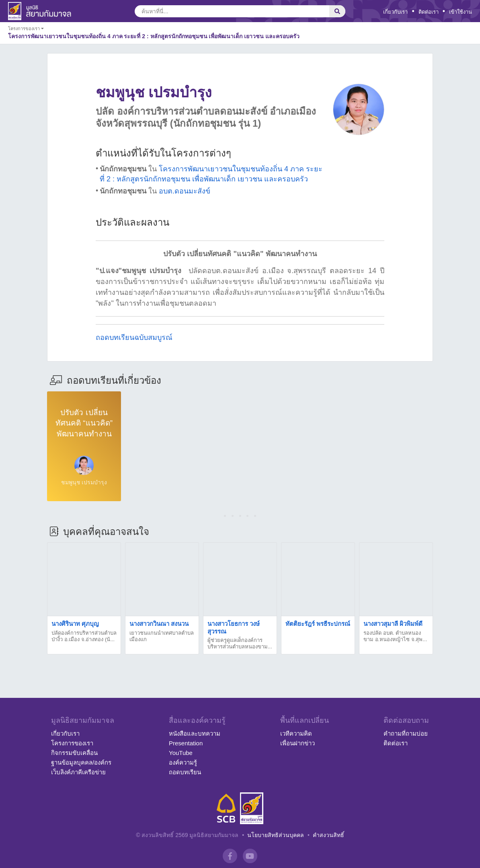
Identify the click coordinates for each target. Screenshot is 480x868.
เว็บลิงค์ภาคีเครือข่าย (78, 772)
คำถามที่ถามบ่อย (406, 733)
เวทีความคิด (296, 733)
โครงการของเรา (72, 743)
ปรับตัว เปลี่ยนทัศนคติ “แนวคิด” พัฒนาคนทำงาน (84, 423)
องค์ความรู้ (183, 762)
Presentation (186, 743)
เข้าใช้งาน (461, 12)
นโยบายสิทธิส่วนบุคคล (276, 835)
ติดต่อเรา (429, 12)
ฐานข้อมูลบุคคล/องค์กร (81, 762)
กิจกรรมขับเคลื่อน (74, 753)
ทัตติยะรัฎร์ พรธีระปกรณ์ (318, 624)
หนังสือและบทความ (195, 733)
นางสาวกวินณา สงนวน (159, 624)
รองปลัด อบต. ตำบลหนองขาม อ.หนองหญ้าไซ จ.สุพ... (395, 636)
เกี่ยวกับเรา (395, 12)
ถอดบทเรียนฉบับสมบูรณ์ (134, 337)
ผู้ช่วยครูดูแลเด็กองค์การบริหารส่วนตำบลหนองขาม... (240, 643)
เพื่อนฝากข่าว (297, 743)
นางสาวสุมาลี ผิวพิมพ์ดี (393, 624)
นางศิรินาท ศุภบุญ (75, 624)
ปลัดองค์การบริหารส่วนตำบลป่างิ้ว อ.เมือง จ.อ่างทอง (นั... (84, 636)
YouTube (181, 753)
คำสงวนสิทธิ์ (328, 835)
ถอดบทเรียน (185, 772)
